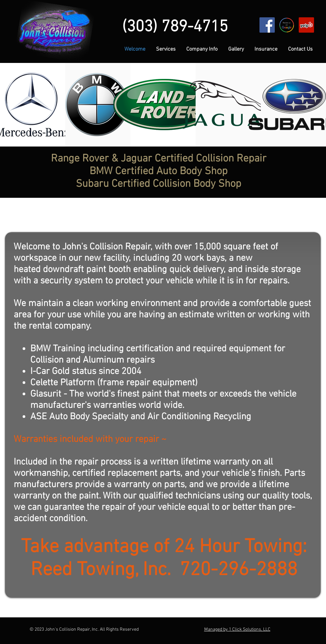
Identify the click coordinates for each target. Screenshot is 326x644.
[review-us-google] (287, 25)
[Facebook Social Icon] (267, 25)
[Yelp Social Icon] (306, 25)
